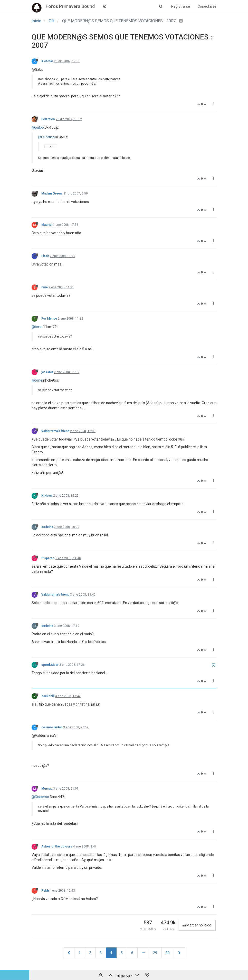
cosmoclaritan (52, 727)
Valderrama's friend (55, 431)
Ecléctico (48, 119)
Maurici (47, 225)
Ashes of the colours (57, 846)
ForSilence (49, 319)
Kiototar (47, 61)
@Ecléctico (46, 137)
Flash (45, 256)
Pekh (45, 891)
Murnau (47, 789)
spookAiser (50, 665)
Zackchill (48, 696)
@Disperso (40, 797)
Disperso (48, 558)
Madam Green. (52, 193)
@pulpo (38, 127)
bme (45, 287)
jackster (47, 372)
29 (155, 953)
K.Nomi (47, 496)
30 (168, 953)
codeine (47, 527)
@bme (37, 327)
